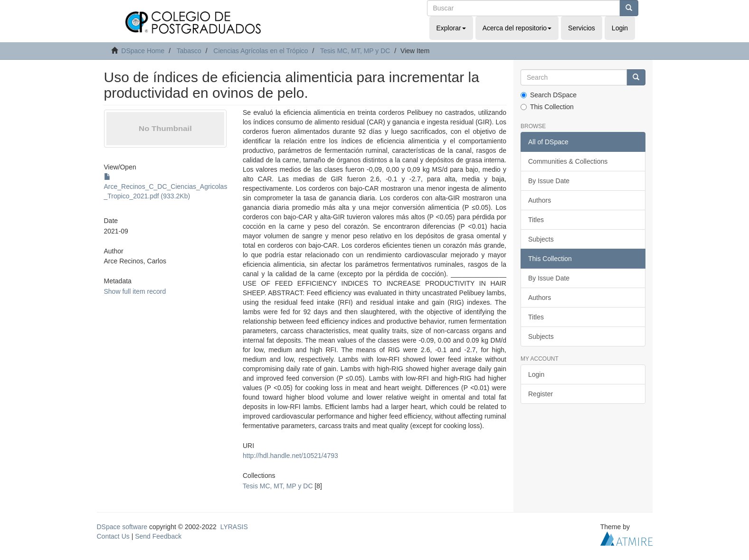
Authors (540, 200)
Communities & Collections (568, 161)
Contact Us (113, 536)
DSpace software (122, 527)
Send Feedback (158, 536)
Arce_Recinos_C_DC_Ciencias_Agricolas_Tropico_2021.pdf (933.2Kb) (166, 187)
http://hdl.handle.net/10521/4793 (290, 456)
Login (536, 374)
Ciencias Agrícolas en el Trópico (261, 51)
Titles (536, 220)
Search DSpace (549, 95)
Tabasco (189, 51)
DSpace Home (143, 51)
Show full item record (135, 291)
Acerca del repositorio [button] (517, 28)
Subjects (541, 239)
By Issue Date (549, 181)
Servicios (582, 28)
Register (540, 394)
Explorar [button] (451, 28)
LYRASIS (234, 527)
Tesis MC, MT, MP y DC (355, 51)
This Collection (547, 107)
